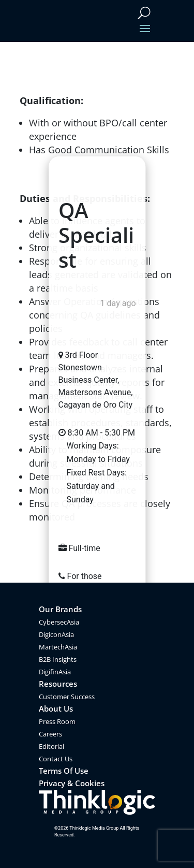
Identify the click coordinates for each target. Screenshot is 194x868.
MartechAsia (58, 647)
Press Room (57, 721)
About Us (56, 708)
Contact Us (56, 759)
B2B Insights (58, 659)
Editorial (51, 746)
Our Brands (60, 609)
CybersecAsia (59, 622)
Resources (58, 684)
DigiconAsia (56, 634)
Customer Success (67, 697)
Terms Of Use (64, 771)
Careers (50, 734)
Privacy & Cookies (72, 783)
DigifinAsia (55, 672)
